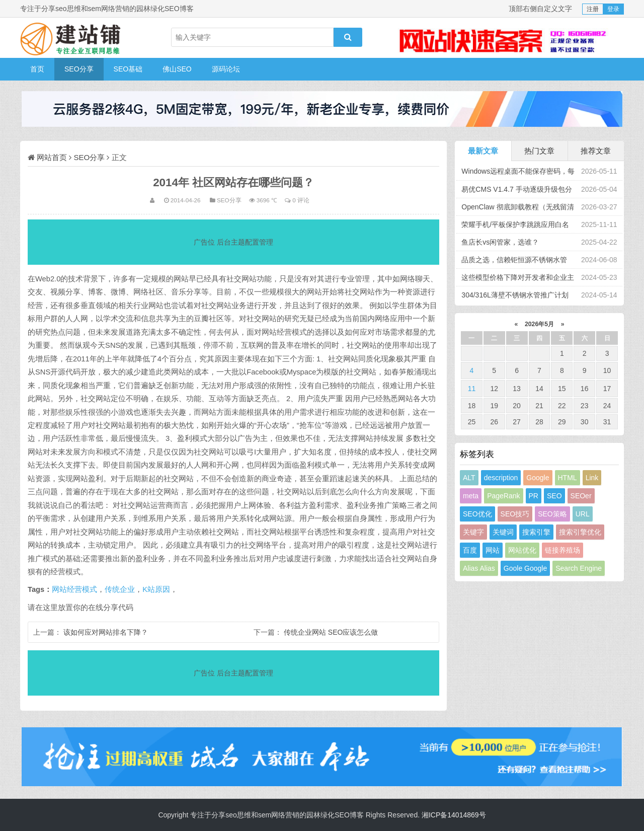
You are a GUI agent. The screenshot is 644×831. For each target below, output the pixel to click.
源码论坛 (226, 69)
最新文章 (483, 151)
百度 (470, 550)
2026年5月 (540, 324)
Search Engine (579, 568)
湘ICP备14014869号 (454, 815)
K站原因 (156, 589)
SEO (554, 496)
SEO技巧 (515, 514)
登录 (613, 9)
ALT (469, 478)
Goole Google (525, 568)
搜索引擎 (536, 532)
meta (471, 496)
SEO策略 (552, 514)
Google (538, 478)
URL (583, 514)
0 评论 (301, 200)
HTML (568, 478)
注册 (593, 9)
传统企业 (120, 589)
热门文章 (539, 151)
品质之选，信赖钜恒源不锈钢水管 (514, 260)
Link (592, 478)
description (501, 478)
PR (534, 496)
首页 (37, 69)
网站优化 (522, 550)
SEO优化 (477, 514)
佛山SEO (177, 69)
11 (472, 389)
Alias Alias (479, 568)
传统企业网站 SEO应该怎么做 (331, 632)
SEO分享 (79, 69)
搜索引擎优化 (580, 532)
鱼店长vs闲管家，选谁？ (500, 242)
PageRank (503, 496)
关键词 (503, 532)
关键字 (473, 532)
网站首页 (52, 157)
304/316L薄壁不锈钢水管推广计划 (515, 295)
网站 (493, 550)
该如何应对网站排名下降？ (106, 632)
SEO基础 (128, 69)
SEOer (581, 496)
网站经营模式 (74, 589)
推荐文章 (596, 151)
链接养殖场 (562, 550)
